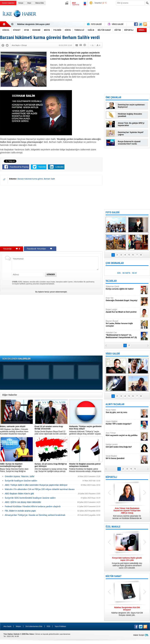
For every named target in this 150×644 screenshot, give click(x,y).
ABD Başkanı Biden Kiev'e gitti (19, 494)
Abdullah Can (123, 335)
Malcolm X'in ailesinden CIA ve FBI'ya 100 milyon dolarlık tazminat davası (40, 489)
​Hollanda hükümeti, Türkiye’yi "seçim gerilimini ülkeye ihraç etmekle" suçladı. (86, 430)
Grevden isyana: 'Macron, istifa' (20, 476)
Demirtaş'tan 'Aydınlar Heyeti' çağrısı (131, 133)
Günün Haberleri (8, 3)
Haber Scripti (139, 635)
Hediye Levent (123, 446)
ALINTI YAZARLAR (115, 404)
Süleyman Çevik (123, 288)
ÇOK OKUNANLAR (115, 263)
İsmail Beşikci (123, 457)
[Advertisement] (94, 16)
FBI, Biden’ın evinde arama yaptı (20, 511)
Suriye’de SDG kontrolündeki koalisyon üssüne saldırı (30, 498)
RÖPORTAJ (111, 477)
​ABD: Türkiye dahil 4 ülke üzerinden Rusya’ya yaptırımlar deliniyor (36, 485)
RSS (48, 626)
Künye (21, 3)
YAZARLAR (111, 281)
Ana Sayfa (7, 626)
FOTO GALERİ (112, 212)
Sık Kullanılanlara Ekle (34, 626)
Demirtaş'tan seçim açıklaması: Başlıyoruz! (131, 106)
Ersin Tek (123, 299)
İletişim (18, 626)
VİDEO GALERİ (113, 354)
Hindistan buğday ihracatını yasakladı (130, 115)
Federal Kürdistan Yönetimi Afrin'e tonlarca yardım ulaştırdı (33, 506)
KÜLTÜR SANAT (114, 576)
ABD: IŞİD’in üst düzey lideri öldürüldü (23, 502)
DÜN (119, 273)
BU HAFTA (126, 273)
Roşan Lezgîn (123, 311)
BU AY (135, 273)
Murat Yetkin (123, 411)
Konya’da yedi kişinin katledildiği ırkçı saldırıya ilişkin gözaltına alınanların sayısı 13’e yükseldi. (127, 563)
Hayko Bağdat (123, 423)
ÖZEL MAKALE (113, 527)
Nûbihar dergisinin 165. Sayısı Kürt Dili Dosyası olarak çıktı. (127, 611)
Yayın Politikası (60, 626)
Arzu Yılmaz (123, 434)
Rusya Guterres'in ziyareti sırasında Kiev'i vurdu (129, 143)
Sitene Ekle (39, 3)
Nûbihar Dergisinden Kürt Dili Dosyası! (36, 24)
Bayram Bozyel (123, 324)
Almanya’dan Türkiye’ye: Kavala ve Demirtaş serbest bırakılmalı (35, 515)
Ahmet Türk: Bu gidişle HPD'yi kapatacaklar (131, 124)
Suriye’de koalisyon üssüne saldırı (21, 481)
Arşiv (29, 3)
